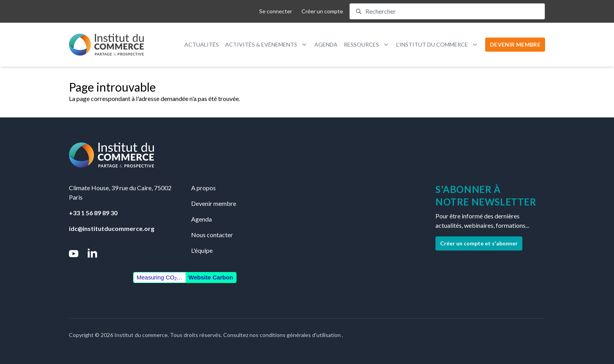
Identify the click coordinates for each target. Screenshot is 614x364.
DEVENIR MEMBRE (515, 44)
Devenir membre (214, 203)
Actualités (202, 44)
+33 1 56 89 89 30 (93, 213)
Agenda (326, 44)
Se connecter (276, 11)
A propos (203, 188)
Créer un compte (322, 11)
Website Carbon (211, 277)
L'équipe (202, 250)
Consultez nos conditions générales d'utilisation (283, 335)
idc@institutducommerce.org (112, 228)
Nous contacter (212, 235)
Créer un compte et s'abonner (479, 243)
